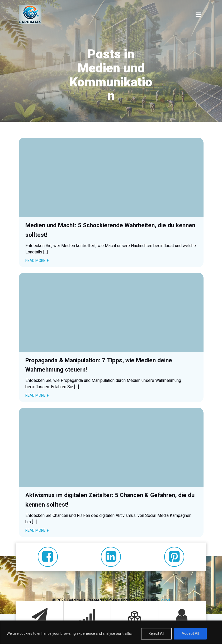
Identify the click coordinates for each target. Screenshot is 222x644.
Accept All (190, 634)
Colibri (164, 600)
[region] (111, 632)
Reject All (156, 634)
